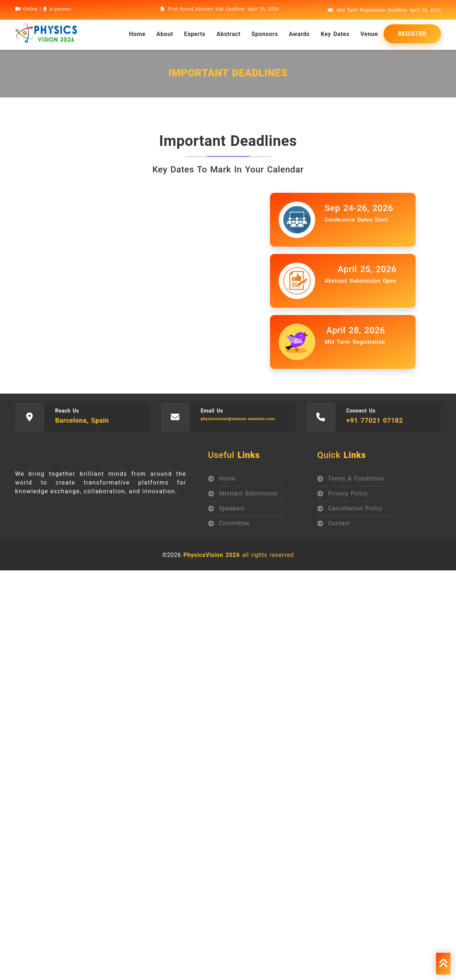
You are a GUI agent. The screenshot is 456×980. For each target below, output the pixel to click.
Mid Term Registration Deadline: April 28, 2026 (384, 10)
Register (412, 34)
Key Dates (335, 34)
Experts (195, 34)
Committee (234, 523)
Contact (339, 523)
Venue (369, 34)
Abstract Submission (248, 493)
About (165, 34)
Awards (299, 34)
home (137, 34)
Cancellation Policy (355, 508)
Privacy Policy (348, 493)
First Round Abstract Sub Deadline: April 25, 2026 (220, 9)
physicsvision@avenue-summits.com (238, 419)
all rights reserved (239, 555)
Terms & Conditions (356, 479)
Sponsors (265, 34)
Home (227, 479)
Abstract (229, 34)
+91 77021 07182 (375, 420)
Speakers (232, 508)
